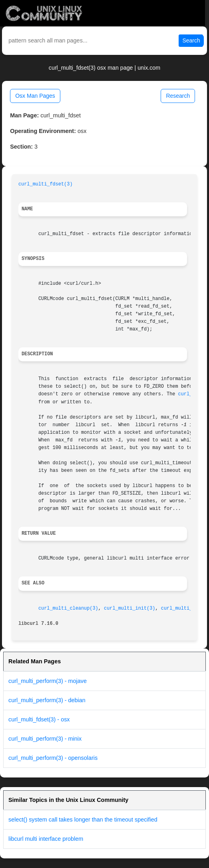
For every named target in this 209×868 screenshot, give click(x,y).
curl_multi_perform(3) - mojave (48, 681)
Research (178, 96)
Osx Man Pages (35, 96)
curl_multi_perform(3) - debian (47, 700)
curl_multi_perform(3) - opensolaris (53, 758)
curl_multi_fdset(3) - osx (39, 719)
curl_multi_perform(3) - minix (45, 739)
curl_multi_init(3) (129, 608)
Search (191, 40)
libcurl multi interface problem (46, 839)
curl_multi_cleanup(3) (68, 608)
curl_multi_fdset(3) (46, 184)
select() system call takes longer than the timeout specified (83, 820)
